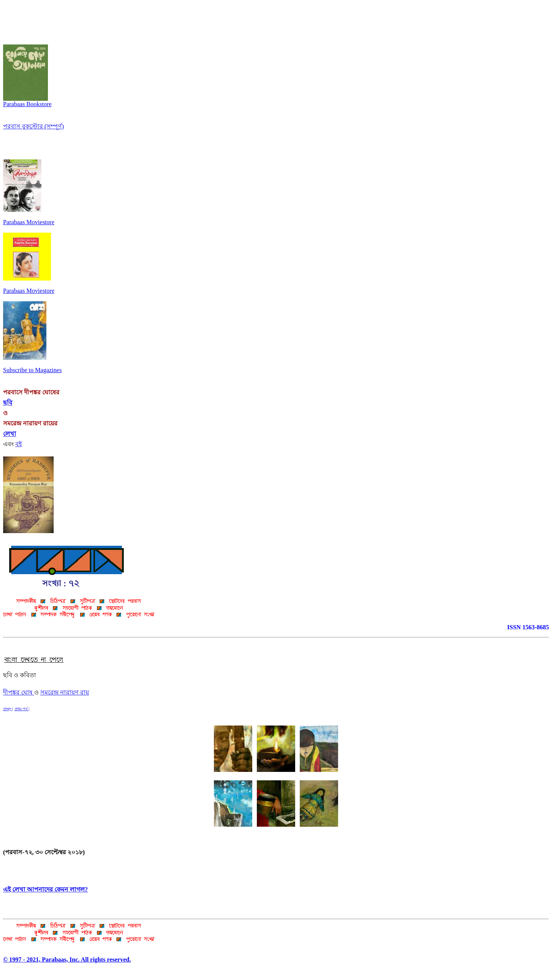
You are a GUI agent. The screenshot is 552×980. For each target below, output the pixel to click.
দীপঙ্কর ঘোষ (19, 692)
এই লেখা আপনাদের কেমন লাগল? (45, 889)
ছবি (8, 403)
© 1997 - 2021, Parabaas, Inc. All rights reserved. (67, 959)
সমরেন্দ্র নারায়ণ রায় (65, 692)
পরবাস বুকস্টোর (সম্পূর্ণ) (34, 126)
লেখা (10, 434)
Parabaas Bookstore (27, 101)
